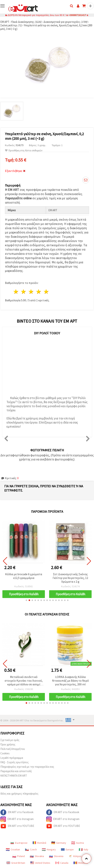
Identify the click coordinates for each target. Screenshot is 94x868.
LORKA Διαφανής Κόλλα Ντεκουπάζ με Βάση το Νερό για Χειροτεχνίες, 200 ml (70, 681)
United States (40, 863)
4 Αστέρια (39, 292)
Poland (19, 856)
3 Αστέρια (31, 292)
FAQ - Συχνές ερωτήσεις (14, 762)
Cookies (5, 753)
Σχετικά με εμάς (10, 740)
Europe (67, 849)
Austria (78, 843)
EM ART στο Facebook (17, 812)
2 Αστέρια (24, 292)
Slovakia (37, 856)
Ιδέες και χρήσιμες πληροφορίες (19, 794)
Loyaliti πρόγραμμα (12, 758)
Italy (84, 849)
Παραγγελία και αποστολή (16, 771)
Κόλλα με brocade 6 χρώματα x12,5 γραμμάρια (24, 576)
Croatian (13, 849)
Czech (31, 849)
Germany (59, 843)
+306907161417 (77, 15)
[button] (26, 600)
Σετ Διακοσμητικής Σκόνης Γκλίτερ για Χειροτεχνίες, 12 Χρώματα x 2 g (70, 578)
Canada (62, 863)
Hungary (49, 849)
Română (39, 843)
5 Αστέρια (46, 292)
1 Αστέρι (16, 292)
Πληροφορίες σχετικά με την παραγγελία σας (27, 767)
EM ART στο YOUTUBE (17, 826)
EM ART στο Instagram (17, 819)
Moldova (81, 863)
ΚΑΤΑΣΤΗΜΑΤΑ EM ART (14, 776)
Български (19, 843)
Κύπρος (75, 856)
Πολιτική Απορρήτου (13, 749)
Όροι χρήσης (8, 744)
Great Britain (16, 863)
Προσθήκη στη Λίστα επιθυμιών (24, 150)
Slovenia (56, 856)
